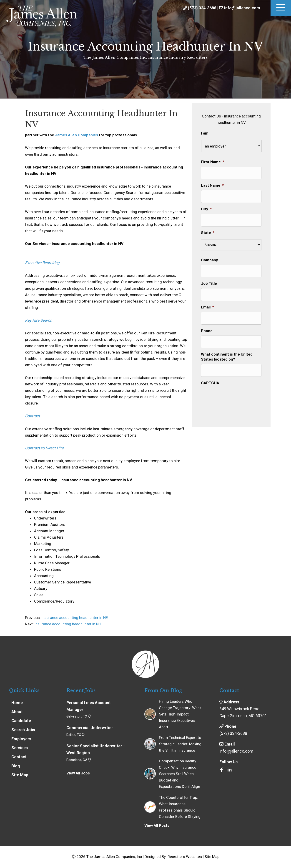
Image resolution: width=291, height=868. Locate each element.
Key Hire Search (39, 320)
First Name (213, 162)
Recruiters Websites (185, 857)
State (208, 232)
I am (205, 133)
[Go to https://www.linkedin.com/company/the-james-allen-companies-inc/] (230, 770)
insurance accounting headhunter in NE (74, 618)
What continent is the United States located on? (227, 354)
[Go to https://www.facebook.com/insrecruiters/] (222, 770)
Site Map (212, 857)
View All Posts (157, 825)
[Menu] (281, 8)
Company (209, 259)
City (206, 208)
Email (207, 305)
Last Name (212, 185)
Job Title (209, 282)
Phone (207, 329)
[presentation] (236, 393)
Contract (33, 416)
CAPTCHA (210, 380)
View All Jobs (78, 773)
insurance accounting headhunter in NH (68, 624)
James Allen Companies (77, 135)
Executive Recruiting (42, 263)
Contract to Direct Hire (44, 448)
